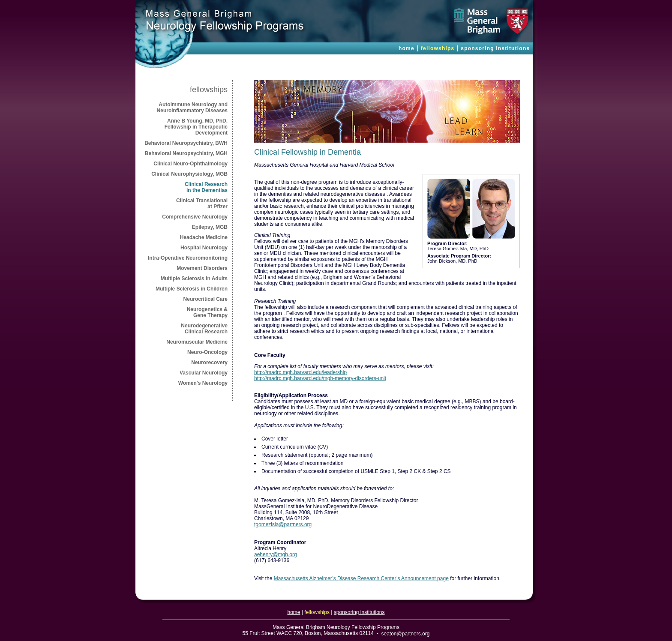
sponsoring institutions (495, 48)
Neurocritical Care (205, 299)
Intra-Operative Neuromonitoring (188, 258)
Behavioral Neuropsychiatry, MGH (186, 153)
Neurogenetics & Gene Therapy (207, 312)
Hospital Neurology (204, 248)
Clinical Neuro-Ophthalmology (190, 164)
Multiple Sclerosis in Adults (194, 279)
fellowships (438, 48)
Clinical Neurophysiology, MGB (189, 174)
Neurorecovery (209, 362)
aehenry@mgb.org (276, 554)
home (406, 48)
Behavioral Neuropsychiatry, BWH (186, 143)
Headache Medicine (204, 237)
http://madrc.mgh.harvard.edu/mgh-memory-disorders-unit (320, 378)
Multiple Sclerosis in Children (192, 289)
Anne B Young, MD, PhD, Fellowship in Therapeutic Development (196, 127)
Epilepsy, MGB (210, 227)
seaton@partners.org (406, 634)
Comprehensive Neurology (195, 217)
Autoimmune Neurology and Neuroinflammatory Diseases (192, 108)
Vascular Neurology (204, 373)
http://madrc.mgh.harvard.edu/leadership (300, 372)
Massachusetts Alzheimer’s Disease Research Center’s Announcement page (361, 578)
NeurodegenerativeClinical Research (204, 329)
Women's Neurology (203, 383)
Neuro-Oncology (207, 352)
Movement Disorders (202, 268)
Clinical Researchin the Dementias (206, 187)
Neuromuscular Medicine (197, 342)
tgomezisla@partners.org (283, 524)
